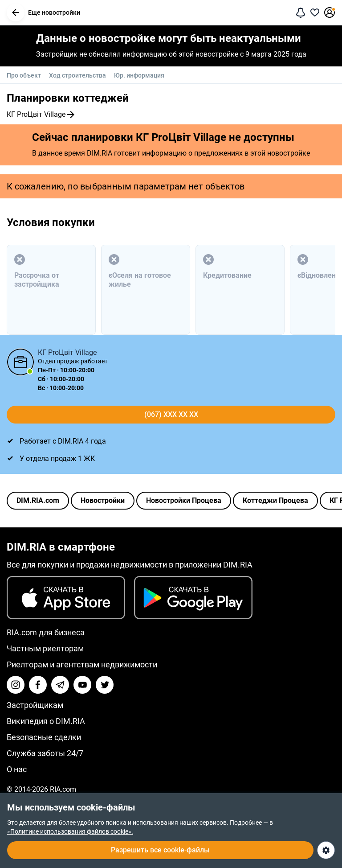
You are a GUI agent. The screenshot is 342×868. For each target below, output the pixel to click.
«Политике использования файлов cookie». (70, 831)
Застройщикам (35, 705)
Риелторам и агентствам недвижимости (82, 664)
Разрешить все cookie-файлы (160, 850)
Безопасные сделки (44, 737)
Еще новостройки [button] (43, 12)
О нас (17, 769)
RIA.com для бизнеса (46, 632)
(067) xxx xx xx (171, 414)
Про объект (24, 75)
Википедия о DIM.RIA (46, 721)
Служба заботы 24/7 (45, 753)
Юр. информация (139, 75)
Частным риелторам (45, 648)
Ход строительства (77, 75)
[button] (16, 12)
